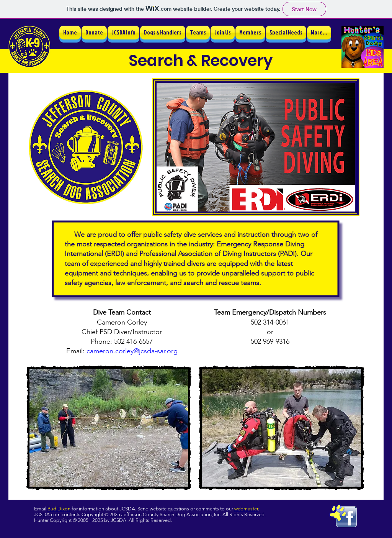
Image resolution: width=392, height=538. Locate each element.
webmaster (246, 509)
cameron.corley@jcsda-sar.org (132, 351)
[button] (123, 33)
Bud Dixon (59, 509)
